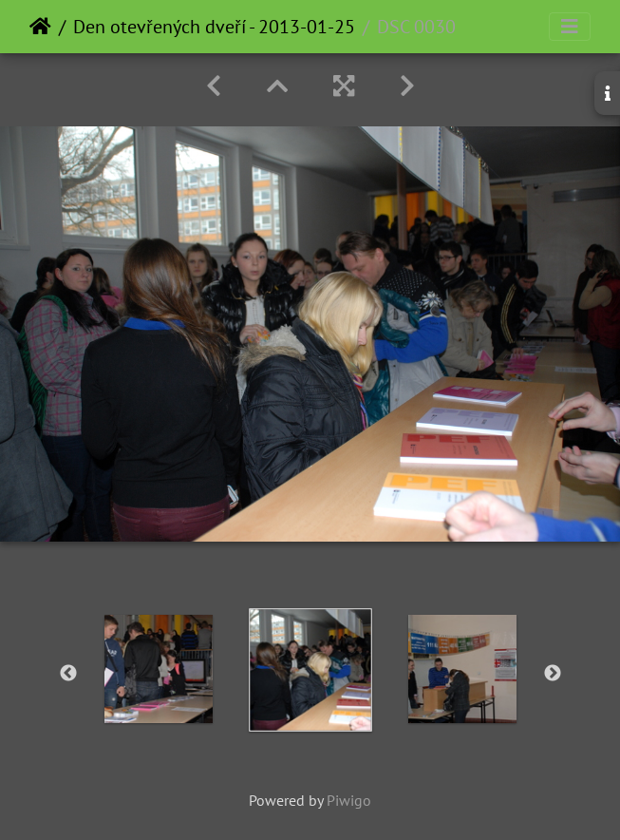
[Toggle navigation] (570, 27)
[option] (159, 669)
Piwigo (349, 800)
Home (40, 27)
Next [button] (553, 674)
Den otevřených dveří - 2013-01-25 (214, 27)
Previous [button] (68, 674)
